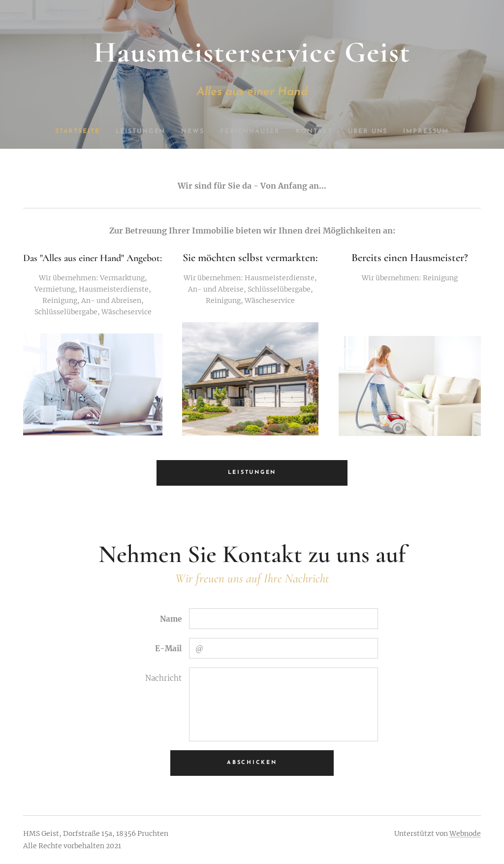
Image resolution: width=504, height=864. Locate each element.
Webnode (465, 833)
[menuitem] (76, 132)
